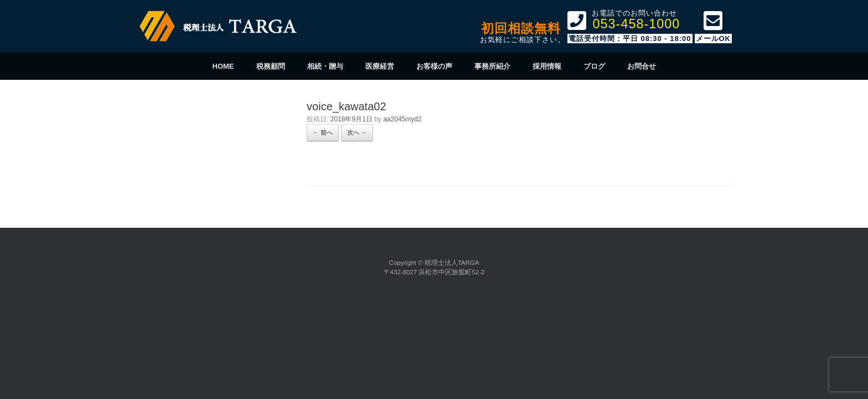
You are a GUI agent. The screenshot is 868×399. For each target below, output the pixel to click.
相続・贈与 (325, 66)
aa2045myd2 (402, 119)
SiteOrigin (433, 291)
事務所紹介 (492, 66)
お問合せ (642, 66)
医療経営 (380, 66)
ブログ (594, 66)
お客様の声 (434, 66)
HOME (223, 66)
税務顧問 (271, 66)
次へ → (357, 132)
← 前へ (323, 132)
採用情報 (547, 66)
